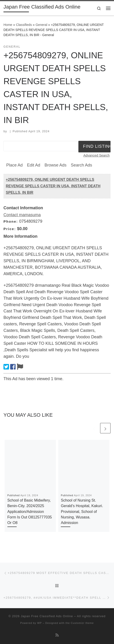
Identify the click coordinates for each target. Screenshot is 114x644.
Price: (10, 229)
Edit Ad (34, 165)
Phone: (11, 221)
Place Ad (14, 165)
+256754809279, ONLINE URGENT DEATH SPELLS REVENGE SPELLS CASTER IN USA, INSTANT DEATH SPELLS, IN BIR (53, 186)
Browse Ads (55, 165)
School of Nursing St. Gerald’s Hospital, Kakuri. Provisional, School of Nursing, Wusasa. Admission (82, 511)
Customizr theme (82, 623)
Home (8, 25)
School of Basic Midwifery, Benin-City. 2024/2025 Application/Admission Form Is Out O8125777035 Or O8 (30, 511)
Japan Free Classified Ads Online (47, 616)
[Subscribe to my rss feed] (57, 635)
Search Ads (81, 165)
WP (40, 623)
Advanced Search (96, 155)
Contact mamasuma (22, 215)
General (42, 25)
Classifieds (24, 25)
